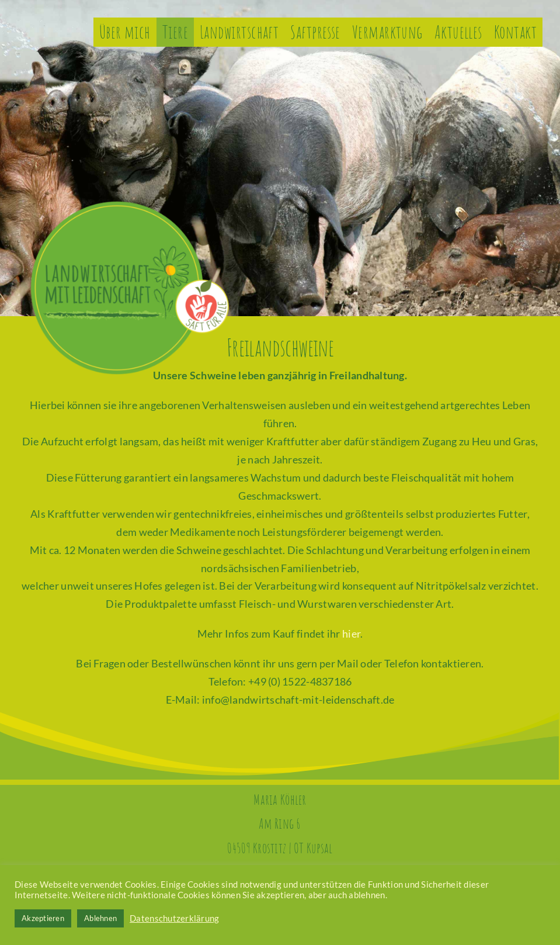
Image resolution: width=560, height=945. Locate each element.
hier (351, 634)
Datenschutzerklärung (174, 918)
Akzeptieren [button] (43, 918)
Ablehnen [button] (100, 918)
